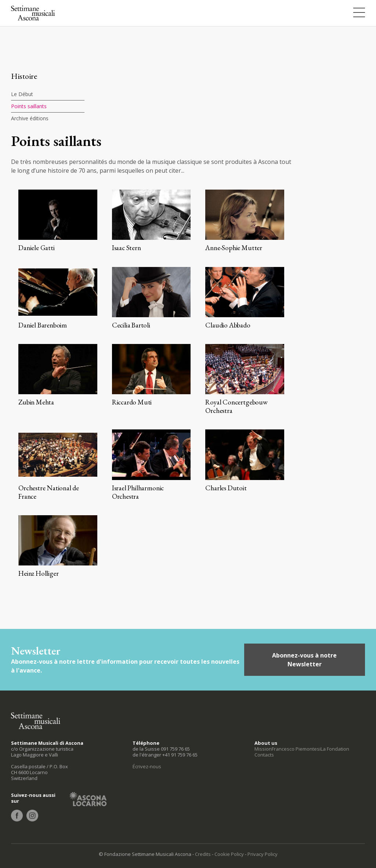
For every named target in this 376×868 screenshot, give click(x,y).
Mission (263, 749)
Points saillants (29, 106)
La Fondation (335, 749)
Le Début (22, 94)
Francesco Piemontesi (296, 749)
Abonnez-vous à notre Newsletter (304, 660)
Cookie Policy (229, 854)
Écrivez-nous (147, 766)
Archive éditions (30, 118)
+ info (58, 221)
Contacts (264, 755)
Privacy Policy (263, 854)
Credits (203, 854)
